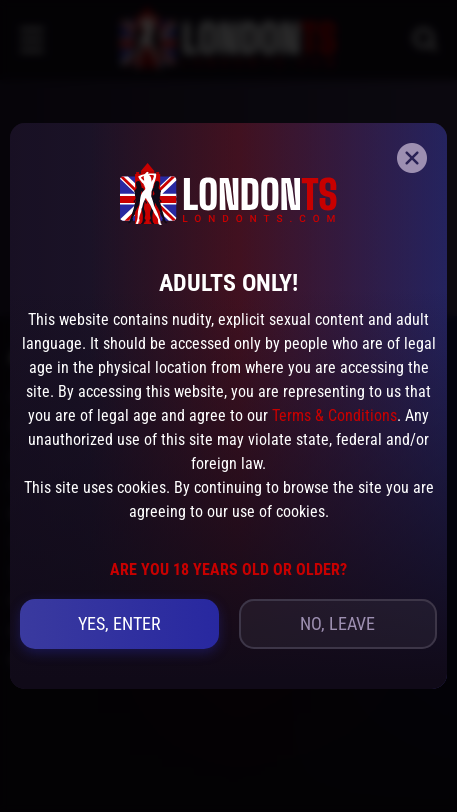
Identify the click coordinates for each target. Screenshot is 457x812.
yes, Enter (119, 623)
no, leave (337, 623)
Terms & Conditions (334, 415)
